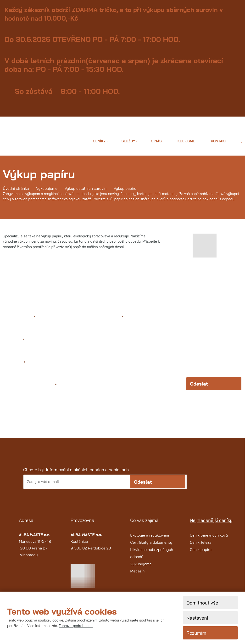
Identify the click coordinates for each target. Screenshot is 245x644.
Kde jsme (186, 141)
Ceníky (99, 141)
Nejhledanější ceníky (211, 526)
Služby (128, 141)
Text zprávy (113, 317)
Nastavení (197, 618)
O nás (156, 141)
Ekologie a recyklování (150, 540)
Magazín (137, 576)
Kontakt (219, 141)
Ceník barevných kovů (209, 540)
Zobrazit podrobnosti (76, 626)
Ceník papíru (201, 554)
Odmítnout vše (202, 603)
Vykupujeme (141, 569)
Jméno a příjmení (19, 317)
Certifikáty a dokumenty (151, 547)
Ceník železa (200, 547)
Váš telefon (14, 364)
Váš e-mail (14, 341)
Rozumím (196, 633)
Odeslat (199, 390)
